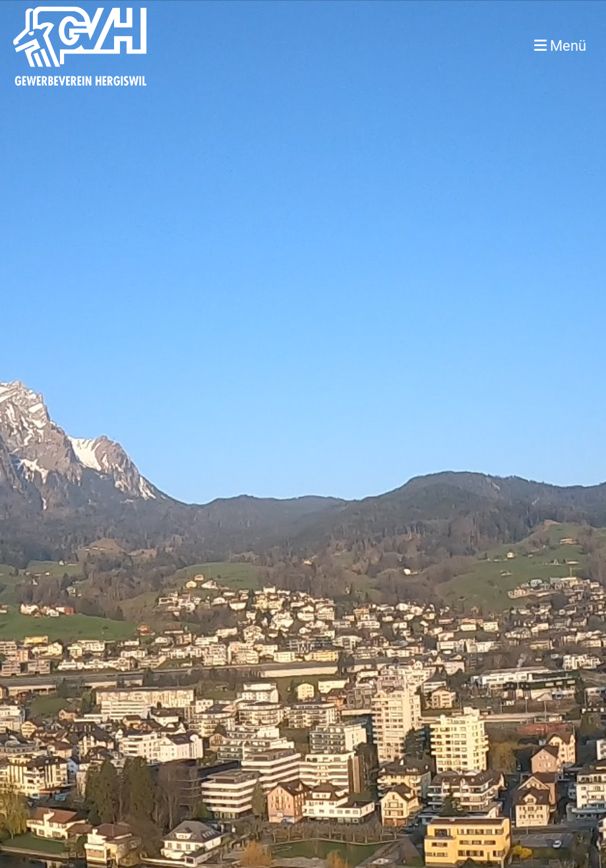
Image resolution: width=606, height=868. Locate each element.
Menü (560, 46)
